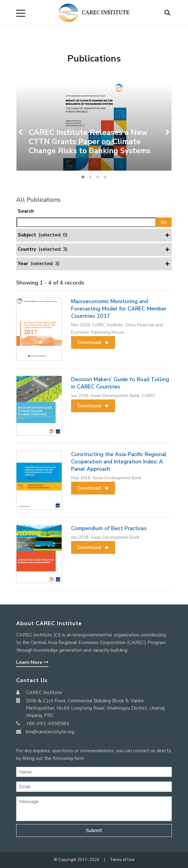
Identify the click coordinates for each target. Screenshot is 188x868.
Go (164, 222)
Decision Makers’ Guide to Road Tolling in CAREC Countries (120, 383)
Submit (94, 831)
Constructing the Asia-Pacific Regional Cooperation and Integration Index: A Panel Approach (119, 462)
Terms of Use (122, 860)
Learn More (32, 662)
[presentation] (21, 133)
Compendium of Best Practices (109, 528)
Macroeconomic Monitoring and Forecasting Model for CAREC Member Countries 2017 (119, 309)
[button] (83, 177)
